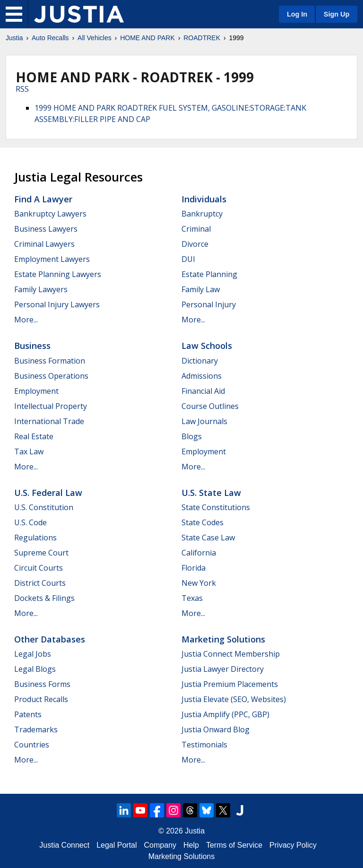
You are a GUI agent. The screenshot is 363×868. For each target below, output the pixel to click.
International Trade (49, 421)
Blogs (192, 436)
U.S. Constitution (44, 507)
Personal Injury (209, 304)
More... (26, 320)
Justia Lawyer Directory (223, 669)
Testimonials (204, 745)
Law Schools (207, 346)
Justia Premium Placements (230, 684)
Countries (32, 745)
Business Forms (42, 684)
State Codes (203, 522)
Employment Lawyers (52, 259)
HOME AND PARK (147, 38)
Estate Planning (209, 274)
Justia (14, 38)
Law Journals (204, 421)
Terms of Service (234, 845)
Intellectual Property (51, 406)
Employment (36, 391)
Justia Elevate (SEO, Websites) (234, 699)
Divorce (195, 244)
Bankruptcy (202, 214)
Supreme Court (41, 553)
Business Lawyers (46, 229)
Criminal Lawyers (44, 244)
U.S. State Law (211, 493)
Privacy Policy (293, 845)
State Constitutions (216, 507)
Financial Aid (203, 391)
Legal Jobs (33, 654)
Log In (297, 14)
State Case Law (208, 538)
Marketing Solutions (223, 639)
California (199, 553)
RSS (22, 89)
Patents (28, 714)
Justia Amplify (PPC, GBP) (225, 714)
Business (32, 346)
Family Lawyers (41, 289)
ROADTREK (202, 38)
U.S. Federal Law (48, 493)
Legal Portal (117, 845)
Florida (194, 568)
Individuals (204, 199)
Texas (192, 598)
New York (199, 583)
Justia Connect (64, 845)
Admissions (202, 376)
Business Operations (51, 376)
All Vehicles (95, 38)
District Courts (40, 583)
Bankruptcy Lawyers (50, 214)
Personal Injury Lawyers (57, 304)
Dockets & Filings (44, 598)
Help (191, 845)
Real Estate (34, 436)
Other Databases (50, 639)
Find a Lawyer (43, 199)
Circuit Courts (39, 568)
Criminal (196, 229)
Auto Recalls (50, 38)
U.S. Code (30, 522)
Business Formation (50, 361)
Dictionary (200, 361)
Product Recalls (41, 699)
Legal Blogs (35, 669)
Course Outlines (210, 406)
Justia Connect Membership (231, 654)
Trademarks (36, 729)
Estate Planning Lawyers (58, 274)
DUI (188, 259)
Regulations (35, 538)
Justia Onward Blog (216, 729)
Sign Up (337, 14)
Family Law (201, 289)
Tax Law (29, 451)
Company (160, 845)
